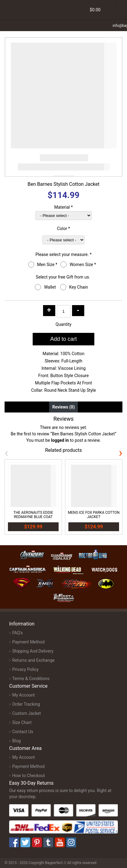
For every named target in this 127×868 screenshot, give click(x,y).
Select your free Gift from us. (63, 277)
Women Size (83, 265)
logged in (60, 440)
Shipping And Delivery (33, 651)
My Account (24, 695)
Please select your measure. (64, 254)
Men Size (47, 265)
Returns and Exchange (33, 660)
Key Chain (79, 287)
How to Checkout (29, 776)
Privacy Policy (25, 669)
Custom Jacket (27, 713)
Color (64, 229)
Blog (16, 741)
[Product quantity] (64, 311)
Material (64, 207)
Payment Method (28, 642)
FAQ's (17, 633)
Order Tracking (26, 704)
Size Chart (22, 722)
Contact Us (23, 732)
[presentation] (6, 453)
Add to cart (63, 339)
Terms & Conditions (31, 679)
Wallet (50, 287)
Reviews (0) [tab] (64, 407)
